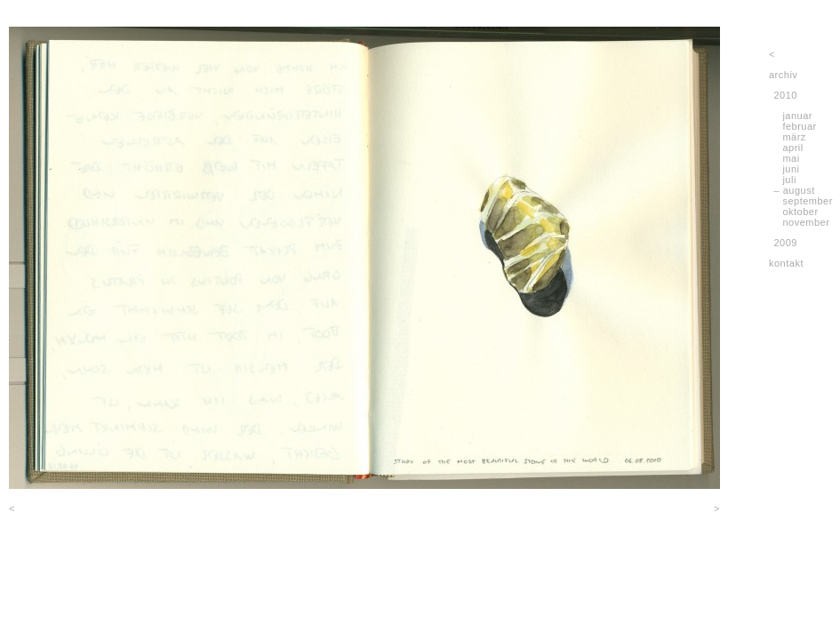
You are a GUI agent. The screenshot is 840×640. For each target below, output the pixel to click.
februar (799, 126)
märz (794, 137)
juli (789, 180)
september (807, 201)
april (792, 148)
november (806, 222)
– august (795, 190)
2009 (786, 243)
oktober (800, 212)
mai (791, 158)
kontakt (786, 263)
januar (797, 116)
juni (791, 169)
